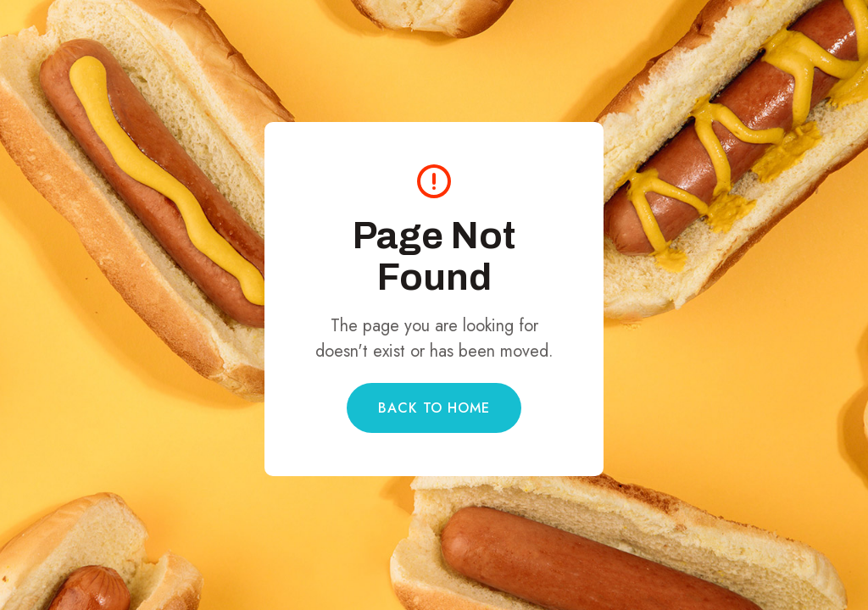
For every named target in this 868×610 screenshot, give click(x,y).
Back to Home (434, 408)
